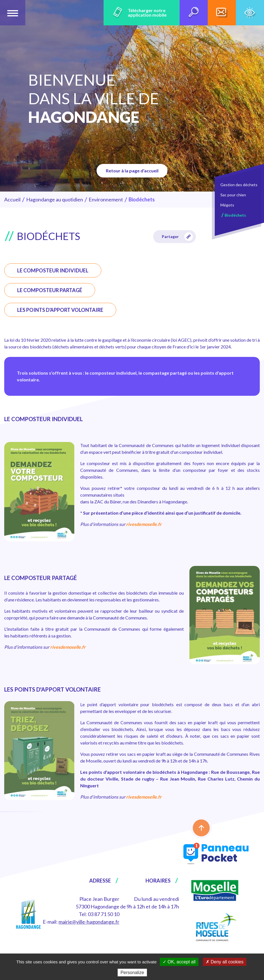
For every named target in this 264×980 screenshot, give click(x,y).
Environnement (106, 199)
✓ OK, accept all (179, 962)
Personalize (132, 973)
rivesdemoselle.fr (144, 524)
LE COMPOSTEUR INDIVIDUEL (53, 270)
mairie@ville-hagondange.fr (89, 922)
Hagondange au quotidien (55, 199)
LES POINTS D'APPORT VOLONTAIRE (60, 310)
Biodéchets (235, 215)
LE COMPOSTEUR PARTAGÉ (50, 290)
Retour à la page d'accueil (132, 171)
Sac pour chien (233, 195)
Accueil (12, 199)
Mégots (227, 205)
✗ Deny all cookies (225, 962)
